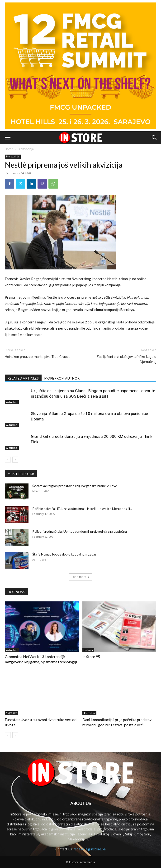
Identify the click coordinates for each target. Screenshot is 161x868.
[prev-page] (8, 460)
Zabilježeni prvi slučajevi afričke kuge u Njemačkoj (126, 359)
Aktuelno (12, 402)
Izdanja (88, 650)
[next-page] (15, 460)
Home (9, 149)
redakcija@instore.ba (90, 849)
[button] (8, 138)
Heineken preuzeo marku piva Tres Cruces (38, 357)
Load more (81, 577)
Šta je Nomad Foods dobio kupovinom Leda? (64, 554)
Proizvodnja (26, 149)
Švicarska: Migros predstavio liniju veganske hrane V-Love (75, 486)
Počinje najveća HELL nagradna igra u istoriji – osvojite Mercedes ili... (82, 509)
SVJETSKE (11, 713)
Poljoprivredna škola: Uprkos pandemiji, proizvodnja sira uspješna (80, 531)
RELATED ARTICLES (23, 378)
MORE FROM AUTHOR (62, 378)
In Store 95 (91, 656)
